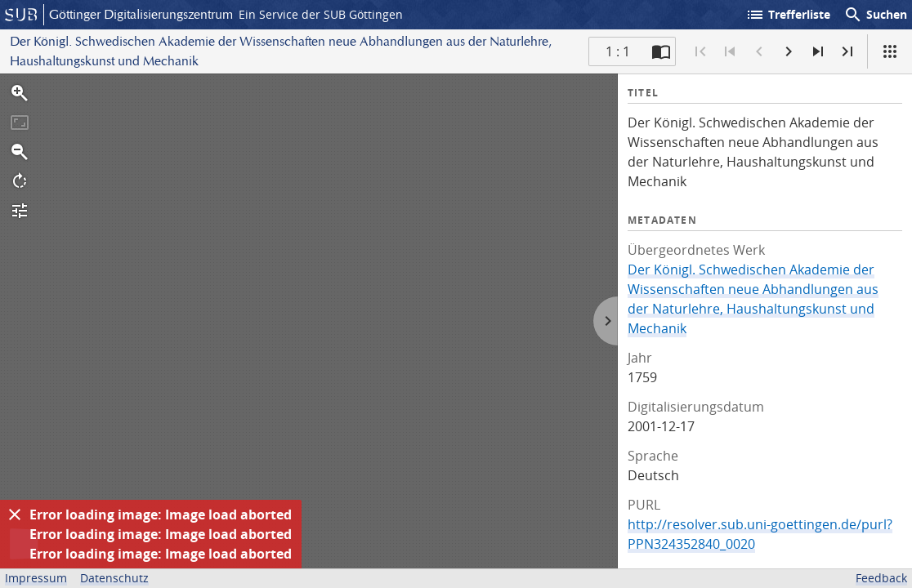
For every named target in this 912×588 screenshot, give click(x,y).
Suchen (875, 15)
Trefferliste (788, 15)
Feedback (881, 578)
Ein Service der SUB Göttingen (321, 14)
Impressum (36, 578)
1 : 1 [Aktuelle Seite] (618, 51)
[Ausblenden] (15, 514)
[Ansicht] (890, 51)
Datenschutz (114, 578)
